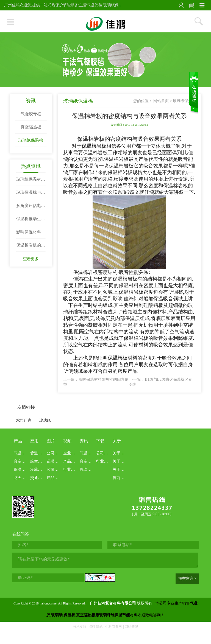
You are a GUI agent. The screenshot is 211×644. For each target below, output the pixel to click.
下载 (100, 441)
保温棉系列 (23, 470)
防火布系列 (23, 478)
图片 (51, 441)
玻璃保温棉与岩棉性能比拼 (31, 195)
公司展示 (54, 453)
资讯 (31, 101)
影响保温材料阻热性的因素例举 (31, 234)
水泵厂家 (24, 420)
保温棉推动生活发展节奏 (31, 221)
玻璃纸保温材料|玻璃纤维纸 (29, 181)
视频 (67, 441)
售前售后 (120, 478)
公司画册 (54, 470)
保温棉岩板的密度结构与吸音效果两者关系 (31, 247)
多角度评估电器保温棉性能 (31, 208)
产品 (18, 441)
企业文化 (71, 453)
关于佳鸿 (120, 453)
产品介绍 (71, 461)
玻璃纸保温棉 (31, 140)
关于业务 (120, 470)
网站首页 (161, 101)
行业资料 (104, 461)
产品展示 (54, 478)
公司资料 (104, 453)
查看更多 (31, 259)
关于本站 (120, 461)
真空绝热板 (23, 461)
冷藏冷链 (38, 470)
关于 (117, 441)
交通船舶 (38, 478)
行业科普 (71, 470)
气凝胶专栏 (31, 114)
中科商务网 (113, 627)
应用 (34, 441)
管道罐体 (38, 453)
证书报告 (54, 461)
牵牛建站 (96, 627)
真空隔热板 (31, 127)
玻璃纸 (45, 420)
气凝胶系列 (23, 453)
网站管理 (131, 627)
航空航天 (38, 461)
